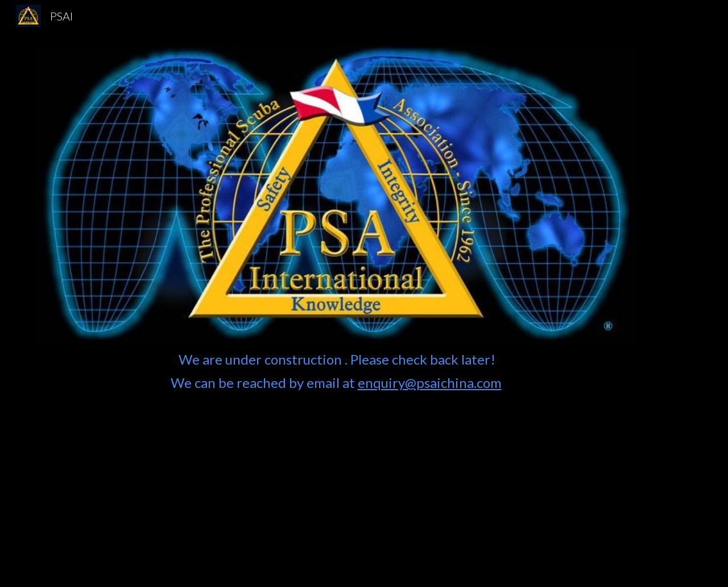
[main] (336, 458)
